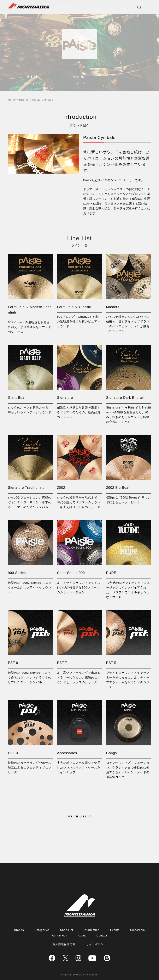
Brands (24, 100)
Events (115, 930)
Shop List (67, 930)
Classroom (138, 930)
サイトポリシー (96, 944)
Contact (102, 936)
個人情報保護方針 (64, 944)
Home (12, 100)
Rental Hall (59, 936)
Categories (42, 930)
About (82, 936)
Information (92, 930)
